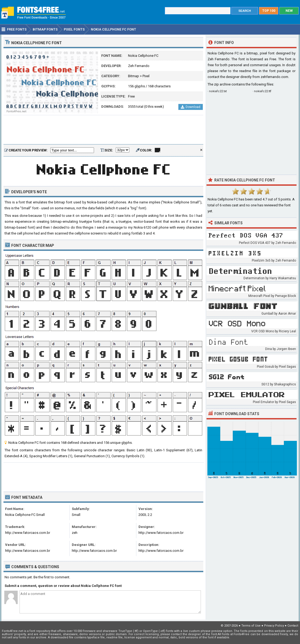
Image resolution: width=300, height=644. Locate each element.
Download (191, 107)
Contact (293, 626)
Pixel (146, 76)
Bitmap (134, 76)
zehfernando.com (274, 77)
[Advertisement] (103, 130)
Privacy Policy (274, 626)
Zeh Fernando (139, 66)
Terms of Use (251, 626)
